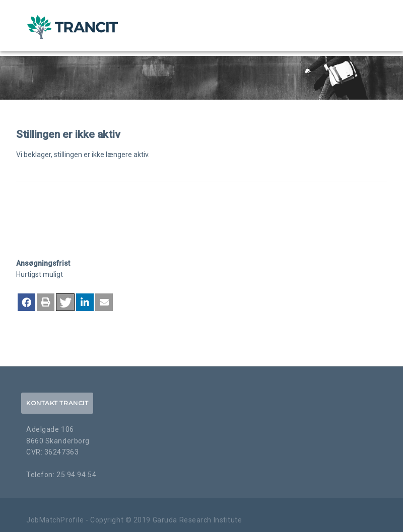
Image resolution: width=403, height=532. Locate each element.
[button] (26, 302)
